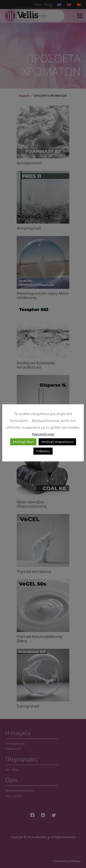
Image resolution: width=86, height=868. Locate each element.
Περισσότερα (43, 434)
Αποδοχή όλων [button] (23, 442)
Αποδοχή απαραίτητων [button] (57, 442)
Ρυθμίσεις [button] (43, 451)
